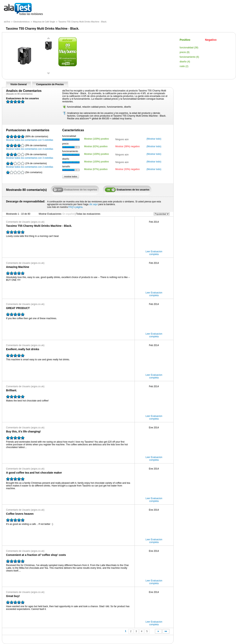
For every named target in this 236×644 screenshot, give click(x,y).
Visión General (19, 84)
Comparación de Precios (50, 84)
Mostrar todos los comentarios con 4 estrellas (30, 147)
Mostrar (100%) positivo (96, 139)
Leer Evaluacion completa (154, 253)
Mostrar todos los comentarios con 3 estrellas (30, 156)
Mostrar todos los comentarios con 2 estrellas (30, 165)
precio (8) (185, 52)
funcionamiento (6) (189, 57)
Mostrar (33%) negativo (127, 169)
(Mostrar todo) (154, 139)
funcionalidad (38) (189, 48)
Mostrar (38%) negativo (127, 146)
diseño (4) (185, 62)
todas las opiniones (26, 9)
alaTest (7, 22)
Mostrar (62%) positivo (96, 146)
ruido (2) (184, 66)
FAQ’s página (75, 207)
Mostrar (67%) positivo (96, 169)
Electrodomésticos (22, 22)
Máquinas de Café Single (44, 22)
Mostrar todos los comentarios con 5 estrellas (30, 138)
